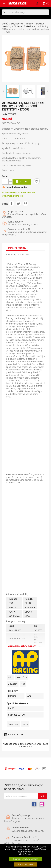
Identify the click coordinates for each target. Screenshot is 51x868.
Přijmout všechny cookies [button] (26, 859)
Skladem (13, 684)
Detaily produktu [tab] (17, 248)
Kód (4, 114)
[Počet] (5, 182)
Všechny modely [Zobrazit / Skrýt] (26, 639)
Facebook (34, 804)
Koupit (22, 182)
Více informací (26, 854)
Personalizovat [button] (26, 864)
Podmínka (13, 724)
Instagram (42, 804)
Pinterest (25, 203)
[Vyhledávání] (26, 12)
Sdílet (12, 203)
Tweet (18, 203)
